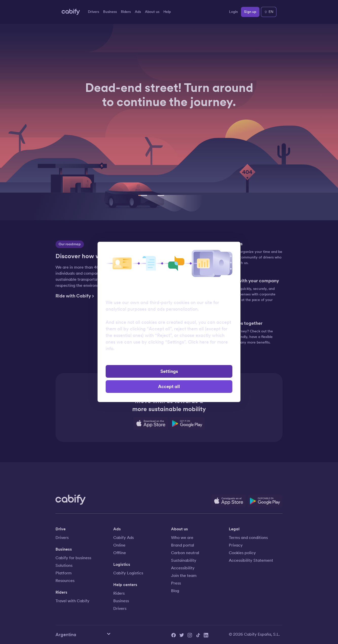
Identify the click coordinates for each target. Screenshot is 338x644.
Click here (198, 342)
